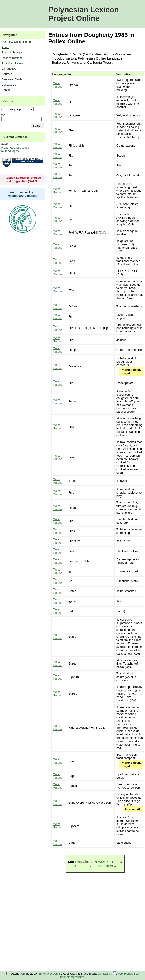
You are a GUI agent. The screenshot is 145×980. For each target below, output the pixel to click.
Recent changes (12, 52)
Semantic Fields (12, 79)
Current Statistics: (16, 137)
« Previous (100, 862)
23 (100, 866)
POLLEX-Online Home (16, 42)
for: (4, 115)
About (5, 47)
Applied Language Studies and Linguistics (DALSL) (23, 179)
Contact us (107, 974)
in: (4, 109)
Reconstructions (12, 58)
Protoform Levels (13, 63)
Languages (9, 69)
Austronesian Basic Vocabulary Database (23, 194)
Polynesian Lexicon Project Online (84, 14)
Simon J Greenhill (50, 974)
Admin (6, 90)
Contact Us (9, 85)
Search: (9, 101)
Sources (7, 74)
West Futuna (58, 85)
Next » (111, 866)
